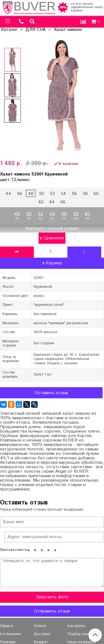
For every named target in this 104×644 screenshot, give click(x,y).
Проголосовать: (12, 550)
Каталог (9, 30)
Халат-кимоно (68, 30)
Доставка (42, 634)
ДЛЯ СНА (36, 30)
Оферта (7, 626)
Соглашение (11, 634)
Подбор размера (82, 634)
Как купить (76, 626)
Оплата (40, 626)
